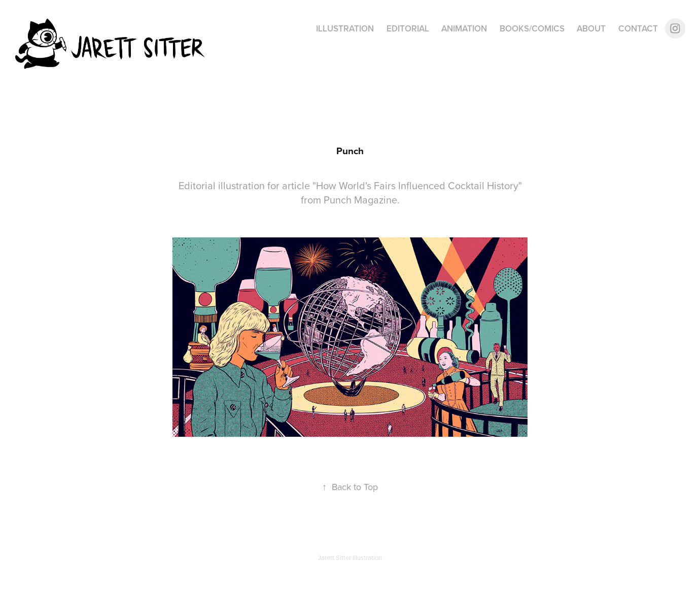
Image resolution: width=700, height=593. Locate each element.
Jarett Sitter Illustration (350, 557)
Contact (638, 28)
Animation (464, 28)
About (591, 28)
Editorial (408, 28)
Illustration (345, 28)
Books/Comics (532, 28)
